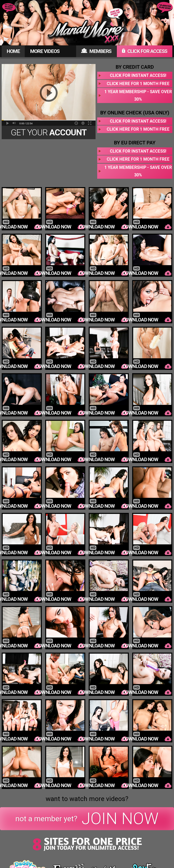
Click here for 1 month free (138, 84)
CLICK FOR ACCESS (145, 51)
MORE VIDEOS (45, 51)
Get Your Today (49, 133)
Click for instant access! (138, 75)
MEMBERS (96, 51)
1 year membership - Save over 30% (138, 95)
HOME (13, 51)
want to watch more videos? (87, 799)
